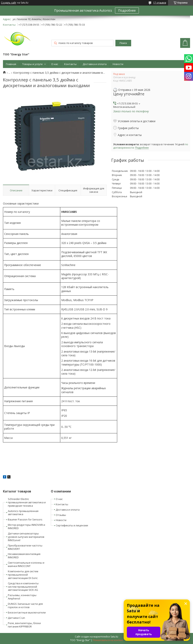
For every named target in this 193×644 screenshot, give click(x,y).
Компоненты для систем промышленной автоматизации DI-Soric (23, 575)
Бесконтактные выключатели (27, 612)
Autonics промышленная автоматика (23, 513)
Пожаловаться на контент (108, 640)
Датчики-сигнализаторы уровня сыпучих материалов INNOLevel (26, 537)
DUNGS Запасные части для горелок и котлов (25, 605)
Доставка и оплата (95, 64)
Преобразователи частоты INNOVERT (25, 547)
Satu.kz (114, 637)
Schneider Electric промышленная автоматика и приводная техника (27, 502)
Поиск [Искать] (123, 43)
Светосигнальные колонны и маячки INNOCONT (26, 564)
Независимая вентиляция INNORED (24, 556)
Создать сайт (9, 3)
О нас (55, 64)
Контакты (70, 64)
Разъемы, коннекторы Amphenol (22, 597)
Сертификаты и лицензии (72, 525)
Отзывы (61, 515)
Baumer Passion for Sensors (25, 519)
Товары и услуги (32, 64)
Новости (118, 64)
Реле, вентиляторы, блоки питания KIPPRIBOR (24, 625)
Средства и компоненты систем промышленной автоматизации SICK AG (23, 587)
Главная (11, 64)
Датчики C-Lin (16, 618)
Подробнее (127, 10)
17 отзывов (160, 3)
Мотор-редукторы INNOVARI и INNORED (26, 526)
